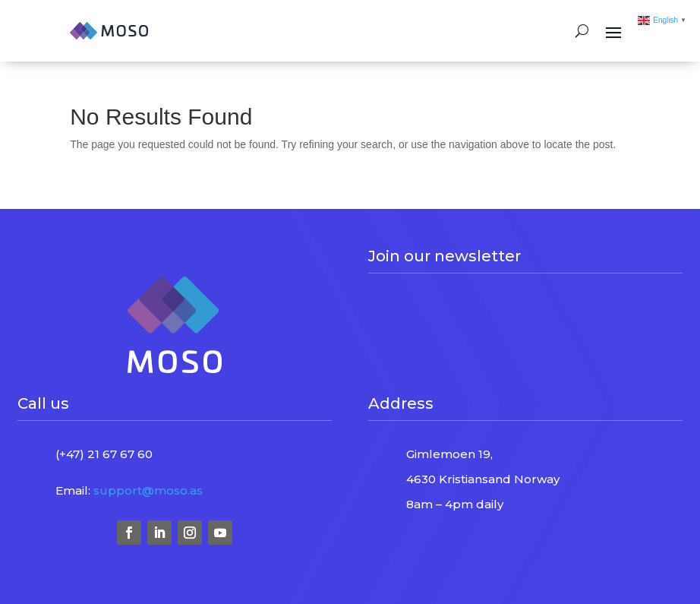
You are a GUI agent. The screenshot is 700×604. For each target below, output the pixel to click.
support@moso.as (148, 490)
